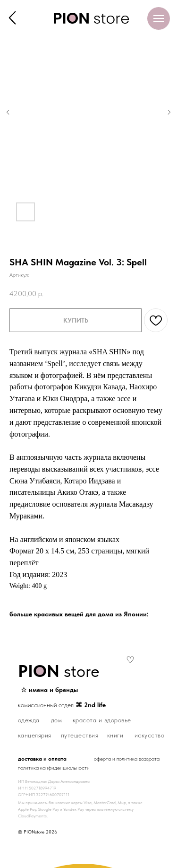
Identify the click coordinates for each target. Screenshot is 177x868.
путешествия (80, 735)
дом (57, 720)
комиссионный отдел (62, 705)
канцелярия (35, 735)
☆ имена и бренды (49, 690)
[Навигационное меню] (159, 18)
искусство (150, 735)
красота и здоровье (102, 720)
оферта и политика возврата (127, 759)
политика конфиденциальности (54, 768)
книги (115, 735)
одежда (29, 720)
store (59, 671)
